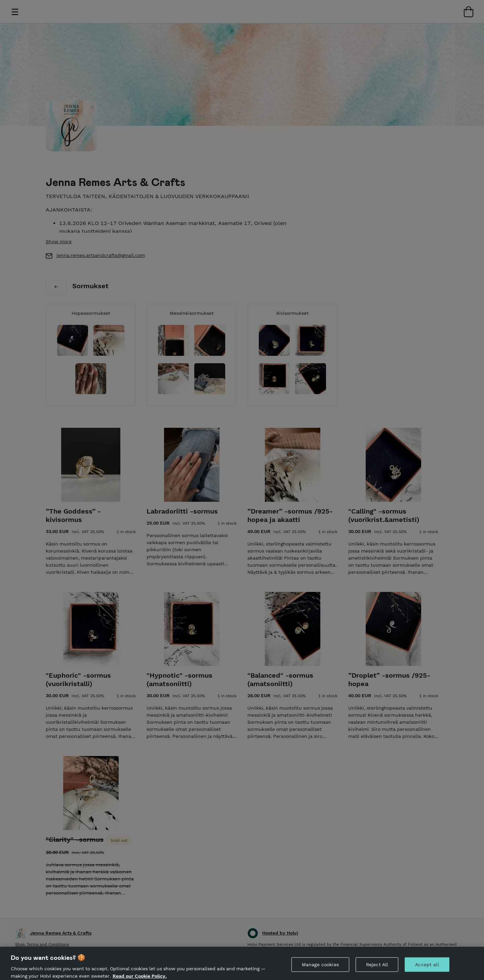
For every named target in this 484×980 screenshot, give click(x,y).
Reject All (377, 970)
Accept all (427, 970)
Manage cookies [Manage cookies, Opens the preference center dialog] (320, 970)
